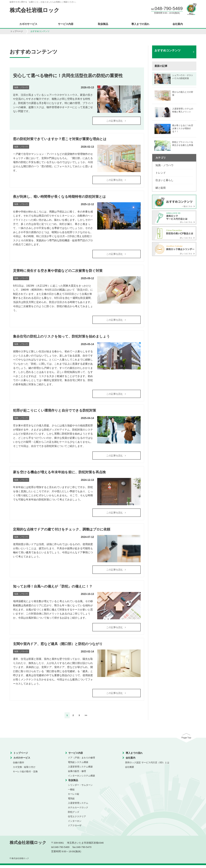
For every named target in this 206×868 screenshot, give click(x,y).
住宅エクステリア (77, 819)
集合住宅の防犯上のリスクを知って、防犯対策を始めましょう (61, 338)
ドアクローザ (75, 828)
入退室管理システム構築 (80, 770)
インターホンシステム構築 (81, 779)
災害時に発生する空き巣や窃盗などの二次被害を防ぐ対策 (58, 271)
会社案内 (178, 24)
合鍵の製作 (19, 766)
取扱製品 (103, 24)
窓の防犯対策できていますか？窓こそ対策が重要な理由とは (60, 139)
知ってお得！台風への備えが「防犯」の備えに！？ (53, 589)
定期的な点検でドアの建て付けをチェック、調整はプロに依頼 (62, 531)
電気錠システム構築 (78, 765)
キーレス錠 (74, 797)
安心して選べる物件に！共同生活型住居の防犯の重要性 (68, 76)
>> (86, 718)
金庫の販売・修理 (77, 774)
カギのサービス (28, 24)
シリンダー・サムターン (80, 788)
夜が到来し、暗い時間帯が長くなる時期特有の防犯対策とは (59, 197)
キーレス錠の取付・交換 (25, 775)
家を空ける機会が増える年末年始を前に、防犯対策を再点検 (59, 474)
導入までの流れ (140, 24)
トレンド (161, 173)
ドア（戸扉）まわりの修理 (81, 761)
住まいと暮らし (164, 180)
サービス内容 (66, 24)
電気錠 (71, 801)
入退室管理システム (78, 806)
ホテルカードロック (78, 810)
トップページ (17, 31)
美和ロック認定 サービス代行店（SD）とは (147, 766)
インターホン (75, 824)
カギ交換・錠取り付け (24, 770)
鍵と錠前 (161, 188)
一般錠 (71, 792)
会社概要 (130, 770)
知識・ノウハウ (164, 165)
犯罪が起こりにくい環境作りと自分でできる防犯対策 (55, 412)
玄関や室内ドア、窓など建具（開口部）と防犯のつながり (58, 647)
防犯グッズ (74, 815)
